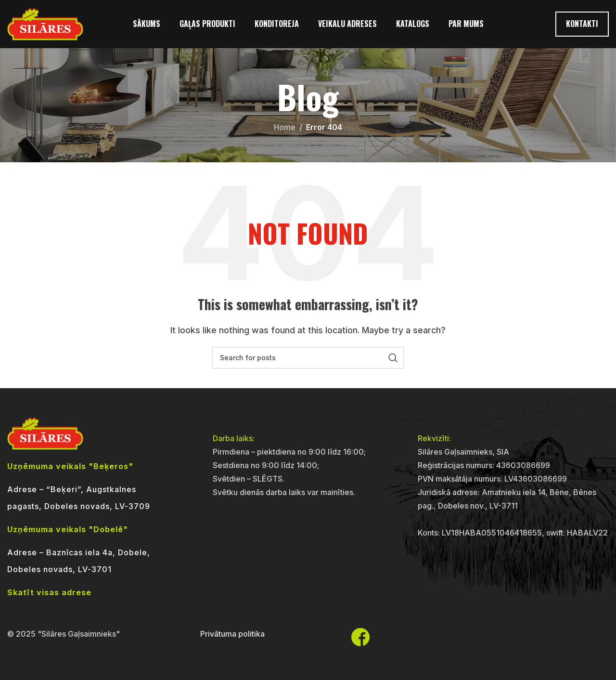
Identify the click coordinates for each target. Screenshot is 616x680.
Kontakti (582, 24)
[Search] (308, 358)
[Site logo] (45, 23)
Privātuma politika (232, 634)
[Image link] (45, 432)
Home (285, 127)
